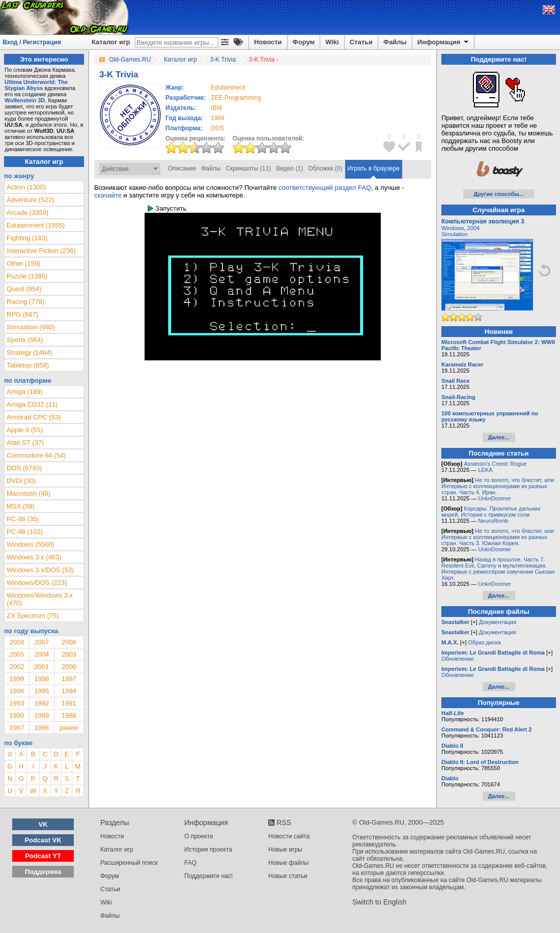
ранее (69, 728)
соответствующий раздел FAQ (325, 188)
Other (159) (23, 263)
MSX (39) (21, 506)
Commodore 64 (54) (36, 455)
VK (43, 824)
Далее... (498, 437)
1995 (41, 691)
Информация (444, 42)
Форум (304, 42)
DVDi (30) (21, 481)
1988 (69, 715)
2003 (69, 654)
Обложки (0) (325, 168)
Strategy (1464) (30, 352)
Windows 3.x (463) (34, 557)
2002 (17, 667)
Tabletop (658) (28, 365)
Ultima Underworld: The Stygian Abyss (36, 85)
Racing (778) (25, 302)
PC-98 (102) (25, 532)
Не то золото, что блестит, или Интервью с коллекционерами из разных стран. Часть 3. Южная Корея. (498, 537)
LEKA (485, 470)
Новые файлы (288, 863)
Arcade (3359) (27, 213)
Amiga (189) (25, 392)
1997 (69, 679)
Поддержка (43, 872)
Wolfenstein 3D (25, 100)
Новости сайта (289, 836)
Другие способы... (499, 194)
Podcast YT (43, 856)
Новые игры (285, 850)
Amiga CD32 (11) (32, 404)
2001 (41, 667)
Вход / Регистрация (32, 42)
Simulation (454, 234)
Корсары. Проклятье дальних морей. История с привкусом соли (491, 512)
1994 (69, 691)
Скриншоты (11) (248, 168)
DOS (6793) (24, 468)
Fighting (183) (27, 238)
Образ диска (484, 642)
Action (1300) (26, 187)
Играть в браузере (374, 168)
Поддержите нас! (208, 876)
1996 (17, 691)
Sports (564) (25, 340)
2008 (17, 642)
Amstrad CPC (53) (34, 417)
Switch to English (380, 902)
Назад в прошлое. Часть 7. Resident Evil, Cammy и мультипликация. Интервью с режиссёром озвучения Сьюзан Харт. (498, 569)
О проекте (199, 836)
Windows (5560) (31, 544)
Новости (268, 42)
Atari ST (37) (25, 443)
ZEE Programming (236, 98)
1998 (41, 679)
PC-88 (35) (23, 519)
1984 (218, 118)
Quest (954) (24, 289)
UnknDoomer (495, 498)
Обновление (458, 659)
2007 (41, 642)
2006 (69, 642)
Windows (453, 228)
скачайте (108, 195)
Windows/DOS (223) (37, 583)
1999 (17, 679)
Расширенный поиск (129, 863)
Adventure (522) (30, 200)
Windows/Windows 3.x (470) (40, 599)
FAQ (190, 863)
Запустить (167, 208)
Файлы (395, 42)
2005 (17, 654)
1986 (41, 728)
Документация (498, 622)
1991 (69, 703)
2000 (69, 667)
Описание (182, 168)
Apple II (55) (25, 430)
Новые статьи (288, 876)
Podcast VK (43, 840)
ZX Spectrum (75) (33, 616)
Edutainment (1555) (36, 225)
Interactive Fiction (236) (41, 251)
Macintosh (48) (29, 493)
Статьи (361, 42)
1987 (17, 728)
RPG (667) (22, 314)
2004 (41, 654)
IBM (216, 108)
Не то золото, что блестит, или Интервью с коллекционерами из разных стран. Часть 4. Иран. (498, 486)
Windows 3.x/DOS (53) (40, 570)
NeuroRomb (493, 521)
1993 (17, 703)
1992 (41, 703)
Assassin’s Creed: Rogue (495, 464)
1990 (17, 715)
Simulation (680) (31, 327)
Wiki (332, 42)
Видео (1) (289, 168)
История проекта (208, 850)
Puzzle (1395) (27, 276)
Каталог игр (111, 42)
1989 (41, 715)
